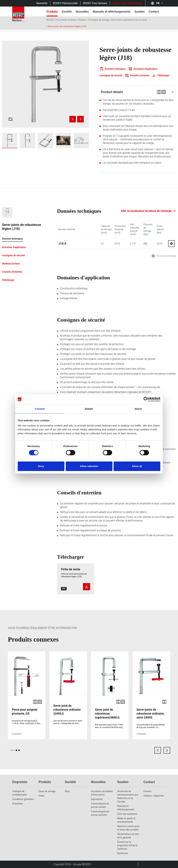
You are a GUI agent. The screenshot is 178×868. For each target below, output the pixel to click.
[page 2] (16, 750)
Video (41, 796)
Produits (82, 20)
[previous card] (158, 750)
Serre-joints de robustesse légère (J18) (67, 26)
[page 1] (12, 750)
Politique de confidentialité (20, 793)
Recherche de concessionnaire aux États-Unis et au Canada (128, 796)
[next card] (167, 750)
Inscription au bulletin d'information (102, 793)
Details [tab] (89, 409)
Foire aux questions (127, 814)
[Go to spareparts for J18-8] (171, 244)
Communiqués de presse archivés (100, 813)
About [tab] (138, 409)
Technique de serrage (98, 20)
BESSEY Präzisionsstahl (65, 3)
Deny (41, 466)
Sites (67, 791)
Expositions (97, 799)
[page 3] (19, 750)
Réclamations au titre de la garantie (128, 836)
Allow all (137, 466)
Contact (147, 791)
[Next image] (80, 119)
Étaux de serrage (47, 791)
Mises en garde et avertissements (126, 820)
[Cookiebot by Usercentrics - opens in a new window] (146, 399)
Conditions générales (23, 799)
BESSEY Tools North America (128, 3)
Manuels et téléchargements (126, 808)
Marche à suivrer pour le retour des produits (128, 828)
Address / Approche (154, 796)
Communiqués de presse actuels (100, 805)
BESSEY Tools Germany (95, 3)
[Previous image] (73, 119)
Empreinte (17, 804)
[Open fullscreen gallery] (10, 119)
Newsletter (42, 3)
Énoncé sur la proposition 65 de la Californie (127, 845)
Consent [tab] (40, 409)
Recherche (123, 853)
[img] (45, 84)
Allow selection (89, 466)
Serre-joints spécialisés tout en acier (129, 20)
